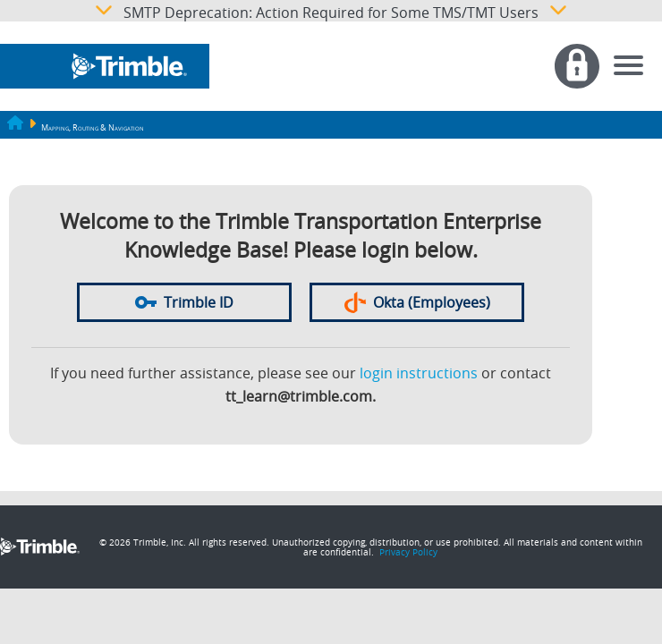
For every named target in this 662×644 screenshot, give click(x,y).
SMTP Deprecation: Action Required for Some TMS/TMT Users (331, 11)
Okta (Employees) (417, 302)
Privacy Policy (408, 552)
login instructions (419, 373)
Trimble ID (184, 302)
